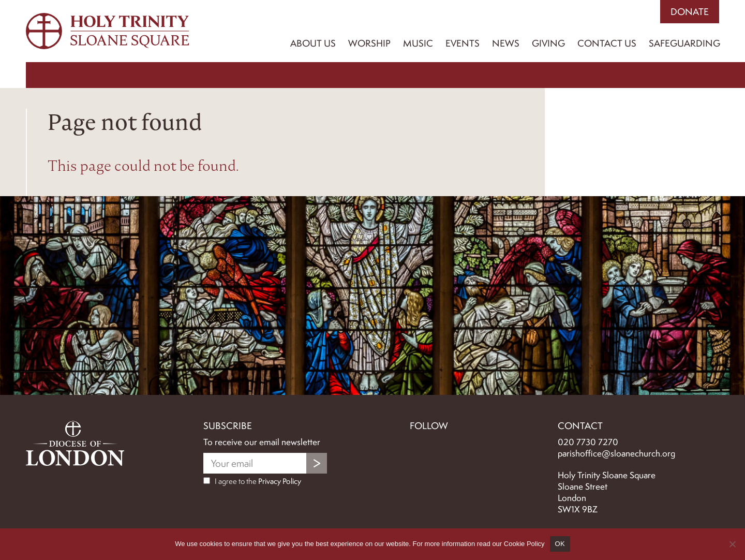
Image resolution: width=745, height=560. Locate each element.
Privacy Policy (280, 481)
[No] (732, 544)
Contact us (607, 43)
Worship (369, 43)
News (506, 43)
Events (463, 43)
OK (560, 544)
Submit (317, 463)
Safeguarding (684, 43)
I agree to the (252, 481)
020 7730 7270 (588, 442)
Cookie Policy (524, 544)
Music (418, 43)
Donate (690, 12)
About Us (313, 43)
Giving (548, 43)
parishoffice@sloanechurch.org (616, 453)
